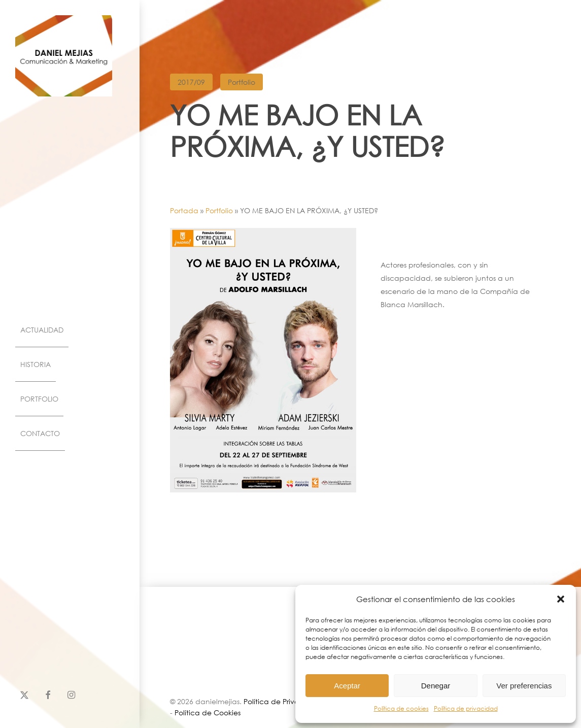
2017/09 (191, 82)
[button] (561, 599)
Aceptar (347, 686)
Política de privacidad (466, 708)
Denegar (436, 686)
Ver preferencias (524, 686)
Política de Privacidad (282, 701)
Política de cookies (401, 708)
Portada (184, 210)
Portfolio (242, 82)
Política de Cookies (208, 712)
